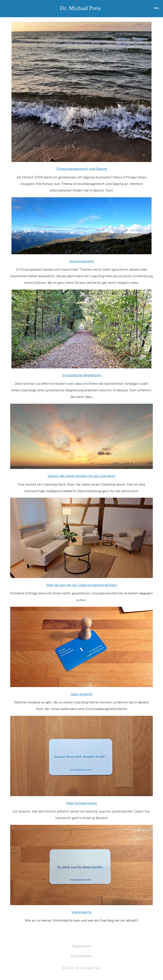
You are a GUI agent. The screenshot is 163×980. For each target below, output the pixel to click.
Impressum (82, 946)
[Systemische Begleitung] (81, 329)
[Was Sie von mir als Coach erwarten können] (81, 538)
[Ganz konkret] (81, 647)
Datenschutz (81, 956)
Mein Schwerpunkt (82, 803)
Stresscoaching (82, 261)
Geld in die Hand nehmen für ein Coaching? (82, 476)
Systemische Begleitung (82, 375)
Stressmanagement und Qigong (82, 169)
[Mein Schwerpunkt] (81, 756)
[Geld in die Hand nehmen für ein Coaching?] (81, 436)
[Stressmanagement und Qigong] (81, 92)
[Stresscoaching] (81, 226)
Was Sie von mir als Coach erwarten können (81, 585)
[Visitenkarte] (81, 865)
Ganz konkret (82, 694)
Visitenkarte (81, 912)
